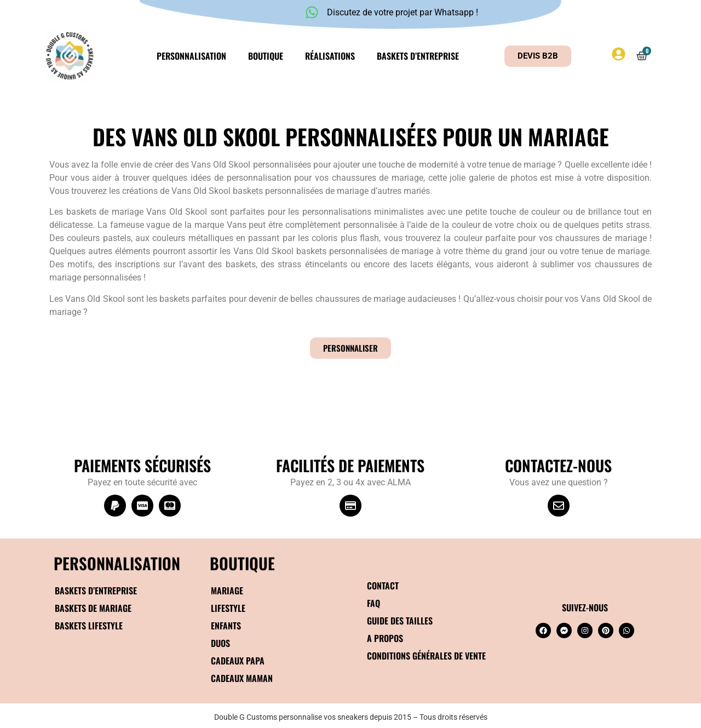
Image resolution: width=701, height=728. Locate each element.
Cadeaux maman (242, 678)
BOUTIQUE (242, 563)
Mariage (227, 591)
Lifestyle (228, 608)
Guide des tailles (400, 621)
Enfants (226, 626)
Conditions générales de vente (426, 656)
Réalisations (330, 56)
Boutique (266, 56)
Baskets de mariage (93, 608)
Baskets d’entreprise (418, 56)
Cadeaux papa (238, 661)
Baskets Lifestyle (89, 626)
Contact (383, 586)
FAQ (374, 603)
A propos (385, 638)
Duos (220, 643)
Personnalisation (191, 56)
